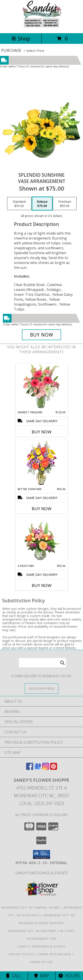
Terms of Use (42, 962)
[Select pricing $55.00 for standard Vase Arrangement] (19, 204)
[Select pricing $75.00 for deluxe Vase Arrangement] (42, 204)
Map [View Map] (42, 976)
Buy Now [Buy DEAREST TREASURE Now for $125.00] (42, 432)
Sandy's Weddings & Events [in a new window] (42, 873)
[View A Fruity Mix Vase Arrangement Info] (41, 540)
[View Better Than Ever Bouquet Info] (41, 464)
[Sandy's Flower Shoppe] (41, 27)
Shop (21, 38)
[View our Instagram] (46, 768)
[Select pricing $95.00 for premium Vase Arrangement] (65, 204)
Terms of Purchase (55, 954)
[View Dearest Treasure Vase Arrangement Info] (41, 387)
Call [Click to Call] (14, 976)
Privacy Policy (22, 954)
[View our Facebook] (30, 768)
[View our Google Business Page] (38, 768)
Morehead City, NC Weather (32, 931)
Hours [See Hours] (69, 976)
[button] (41, 854)
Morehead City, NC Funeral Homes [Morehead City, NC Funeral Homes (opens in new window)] (31, 907)
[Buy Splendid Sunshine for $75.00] (42, 335)
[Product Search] (42, 663)
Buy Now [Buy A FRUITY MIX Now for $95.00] (42, 585)
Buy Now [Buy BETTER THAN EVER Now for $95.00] (42, 509)
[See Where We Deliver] (42, 688)
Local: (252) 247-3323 (42, 803)
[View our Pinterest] (54, 768)
